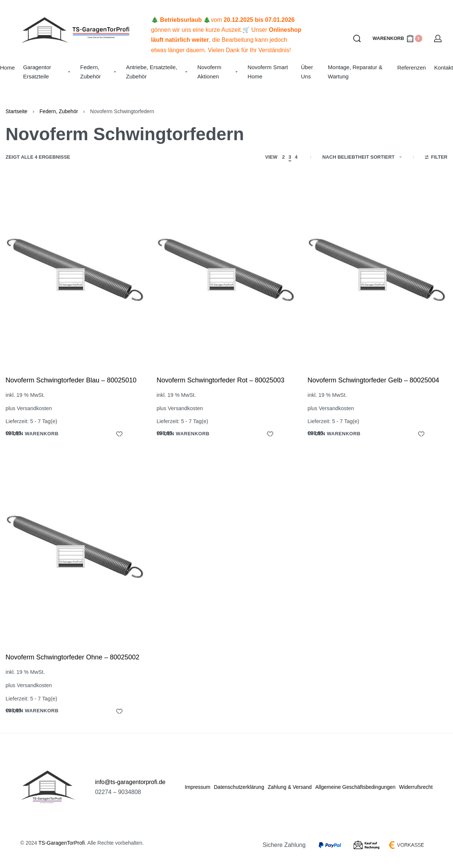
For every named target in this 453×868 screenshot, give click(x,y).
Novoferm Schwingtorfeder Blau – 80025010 (71, 380)
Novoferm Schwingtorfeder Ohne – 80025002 (72, 658)
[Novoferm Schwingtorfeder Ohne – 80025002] (75, 549)
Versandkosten (34, 408)
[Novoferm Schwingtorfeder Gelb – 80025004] (377, 271)
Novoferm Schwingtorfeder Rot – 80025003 (221, 380)
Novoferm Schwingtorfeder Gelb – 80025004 (373, 380)
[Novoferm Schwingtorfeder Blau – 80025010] (76, 271)
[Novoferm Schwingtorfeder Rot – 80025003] (227, 271)
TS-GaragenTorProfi (62, 843)
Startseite (16, 111)
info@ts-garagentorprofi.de (130, 782)
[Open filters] (436, 158)
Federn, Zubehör (59, 111)
